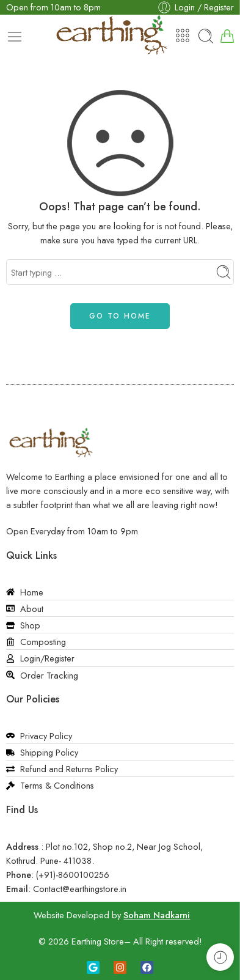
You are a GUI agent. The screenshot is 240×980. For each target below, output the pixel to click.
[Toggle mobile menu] (15, 37)
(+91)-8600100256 (73, 875)
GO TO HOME (120, 316)
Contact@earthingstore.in (80, 889)
